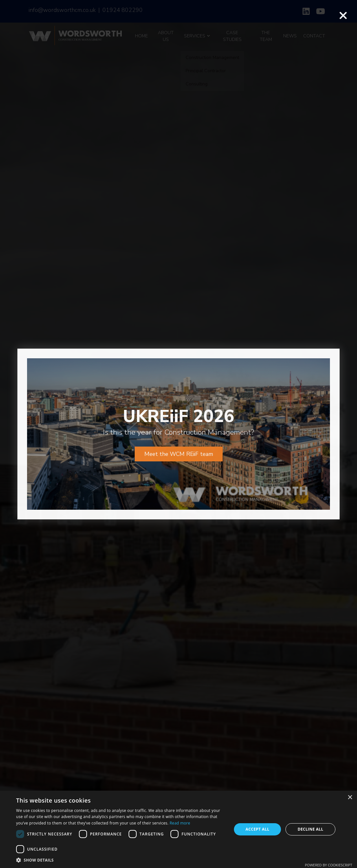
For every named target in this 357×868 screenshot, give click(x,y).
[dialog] (179, 829)
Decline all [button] (311, 829)
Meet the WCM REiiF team (179, 410)
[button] (121, 860)
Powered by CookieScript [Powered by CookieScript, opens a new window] (328, 865)
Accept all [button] (257, 829)
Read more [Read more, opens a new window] (180, 823)
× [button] (350, 798)
